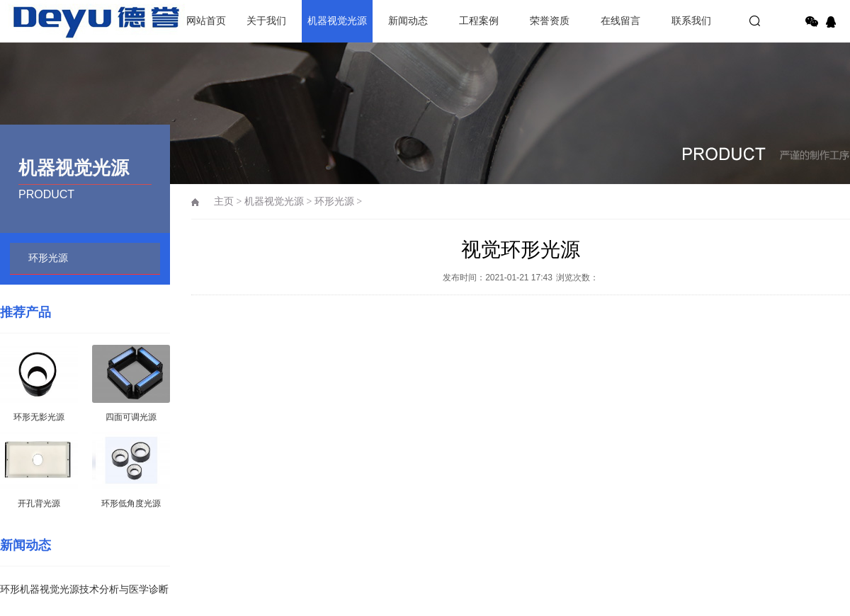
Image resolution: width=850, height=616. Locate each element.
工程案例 (479, 21)
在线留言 (620, 21)
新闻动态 (408, 21)
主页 (224, 201)
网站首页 (206, 21)
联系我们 (691, 21)
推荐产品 (25, 312)
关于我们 (266, 21)
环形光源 (48, 258)
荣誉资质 (550, 21)
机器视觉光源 (337, 21)
